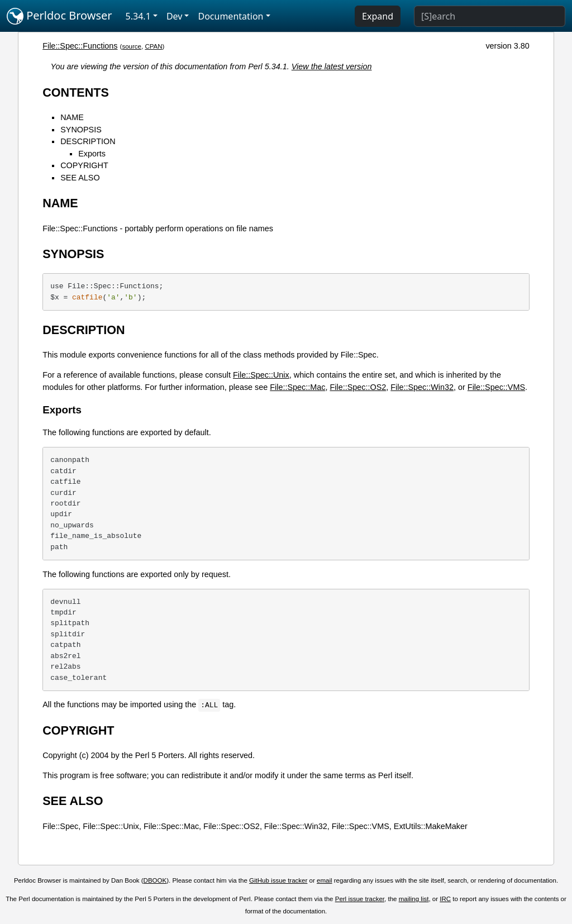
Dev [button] (175, 16)
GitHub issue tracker (278, 880)
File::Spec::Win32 (422, 387)
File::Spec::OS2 (358, 387)
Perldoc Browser (59, 16)
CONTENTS (76, 92)
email (325, 880)
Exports (92, 154)
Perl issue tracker (360, 899)
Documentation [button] (230, 16)
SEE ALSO (80, 178)
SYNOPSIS (81, 130)
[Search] (490, 16)
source (132, 46)
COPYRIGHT (84, 165)
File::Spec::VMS (496, 387)
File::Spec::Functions (80, 46)
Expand (378, 16)
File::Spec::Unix (261, 375)
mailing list (414, 899)
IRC (445, 899)
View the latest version (332, 66)
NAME (72, 117)
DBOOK (155, 880)
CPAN (153, 46)
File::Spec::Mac (297, 387)
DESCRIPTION (88, 141)
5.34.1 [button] (138, 16)
